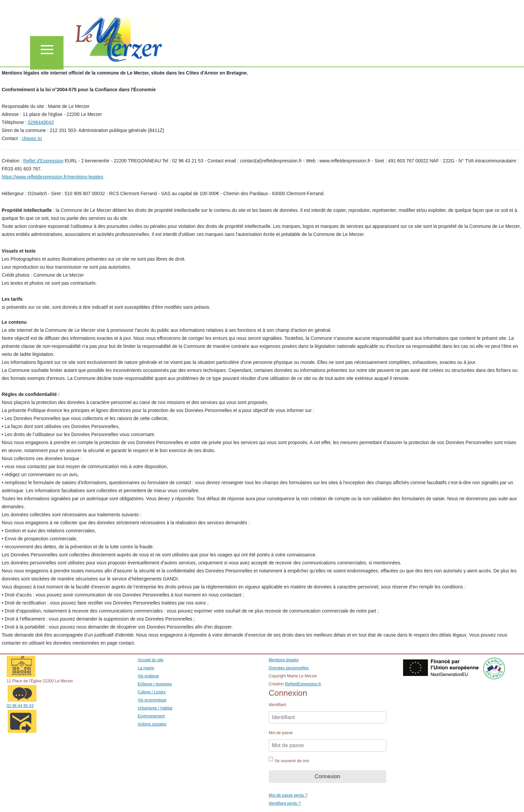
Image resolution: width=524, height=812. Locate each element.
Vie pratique (148, 676)
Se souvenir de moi (292, 761)
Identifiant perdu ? (285, 803)
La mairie (146, 668)
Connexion (328, 776)
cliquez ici (32, 138)
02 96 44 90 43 (20, 706)
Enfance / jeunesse (155, 684)
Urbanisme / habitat (155, 708)
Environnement (151, 716)
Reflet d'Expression (43, 161)
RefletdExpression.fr (303, 684)
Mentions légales (284, 660)
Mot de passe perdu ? (288, 795)
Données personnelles (289, 668)
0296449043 (41, 122)
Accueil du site (151, 660)
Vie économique (152, 700)
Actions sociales (152, 724)
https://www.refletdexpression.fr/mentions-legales (52, 177)
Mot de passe (281, 733)
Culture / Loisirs (152, 692)
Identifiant (277, 705)
